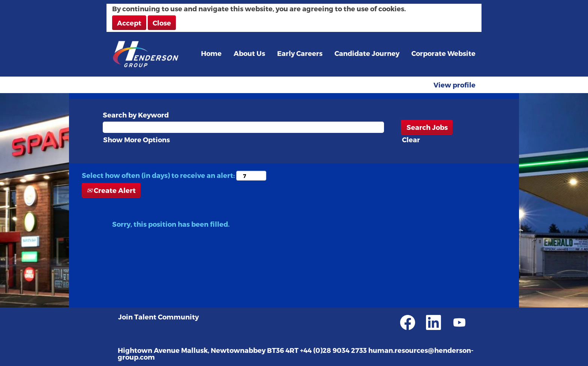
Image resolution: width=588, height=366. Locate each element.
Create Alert (111, 190)
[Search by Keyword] (243, 127)
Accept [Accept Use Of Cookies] (129, 23)
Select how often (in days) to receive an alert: (158, 175)
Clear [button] (411, 139)
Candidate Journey (367, 53)
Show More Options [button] (136, 139)
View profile (454, 85)
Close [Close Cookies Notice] (162, 23)
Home (211, 53)
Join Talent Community (158, 317)
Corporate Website (443, 53)
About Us (249, 53)
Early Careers (300, 53)
